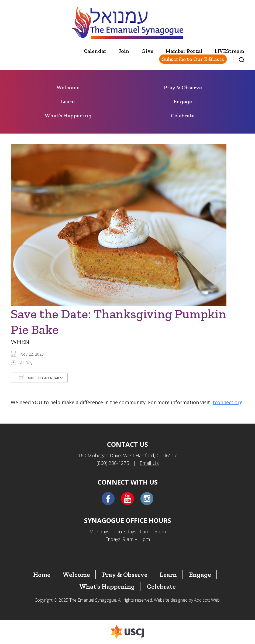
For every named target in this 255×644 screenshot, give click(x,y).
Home (42, 575)
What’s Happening (68, 115)
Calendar (95, 51)
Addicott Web (207, 600)
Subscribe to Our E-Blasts (193, 59)
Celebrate (183, 115)
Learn (68, 101)
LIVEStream (229, 51)
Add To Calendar (39, 378)
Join (124, 51)
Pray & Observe (183, 87)
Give (147, 51)
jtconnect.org (227, 402)
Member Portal (184, 51)
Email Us (149, 463)
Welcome (68, 87)
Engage (183, 101)
